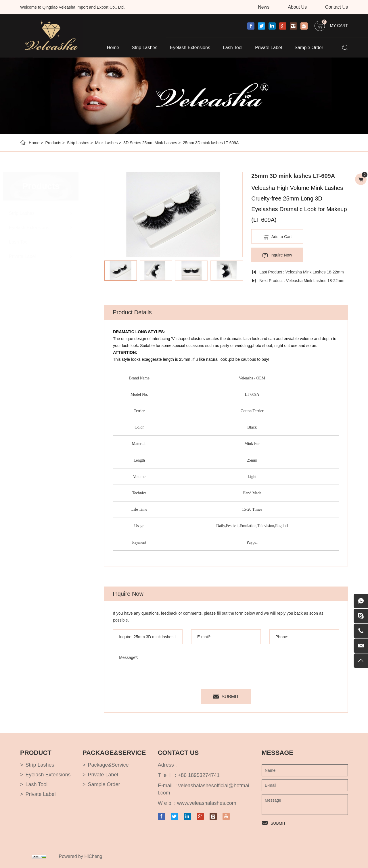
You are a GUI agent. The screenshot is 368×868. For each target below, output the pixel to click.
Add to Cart (282, 237)
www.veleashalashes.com (207, 803)
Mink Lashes (107, 143)
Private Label (268, 48)
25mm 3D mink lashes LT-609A (211, 143)
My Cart (335, 24)
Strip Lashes (144, 48)
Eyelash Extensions (190, 48)
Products (53, 143)
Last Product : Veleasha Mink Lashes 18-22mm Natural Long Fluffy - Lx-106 (298, 273)
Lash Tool (233, 48)
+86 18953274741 (199, 775)
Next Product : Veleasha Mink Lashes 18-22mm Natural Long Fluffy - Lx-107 (298, 282)
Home (113, 48)
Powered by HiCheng (80, 856)
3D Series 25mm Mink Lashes (150, 143)
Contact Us (337, 7)
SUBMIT (231, 697)
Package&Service (108, 765)
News (264, 7)
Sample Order (309, 48)
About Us (297, 7)
